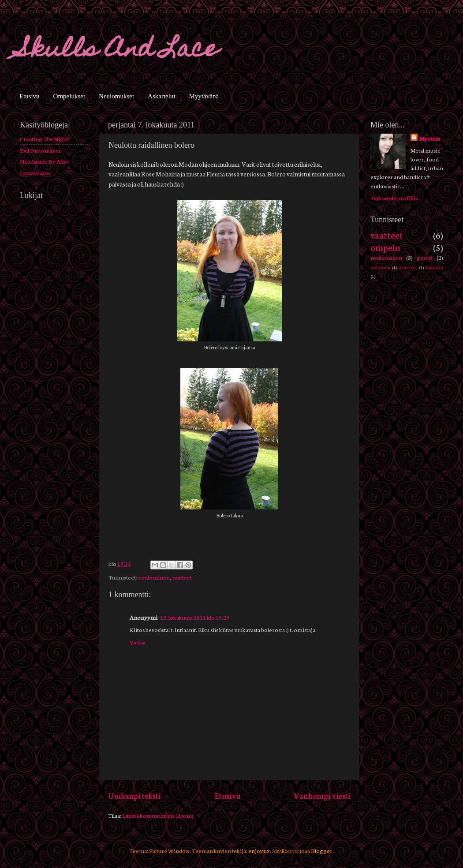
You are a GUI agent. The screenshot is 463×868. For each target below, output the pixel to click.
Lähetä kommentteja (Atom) (158, 815)
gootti (425, 257)
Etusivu (30, 96)
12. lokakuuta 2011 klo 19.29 (195, 617)
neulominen (154, 577)
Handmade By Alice (45, 161)
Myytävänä (204, 96)
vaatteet (182, 577)
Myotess (430, 138)
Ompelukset (69, 96)
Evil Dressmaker (41, 150)
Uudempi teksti (134, 795)
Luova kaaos (35, 172)
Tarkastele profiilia (394, 198)
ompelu (385, 247)
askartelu (380, 267)
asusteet (408, 267)
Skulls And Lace (118, 51)
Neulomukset (116, 96)
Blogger (322, 850)
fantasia (434, 267)
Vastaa (138, 642)
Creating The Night (44, 138)
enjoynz (259, 850)
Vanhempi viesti (322, 795)
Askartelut (161, 96)
